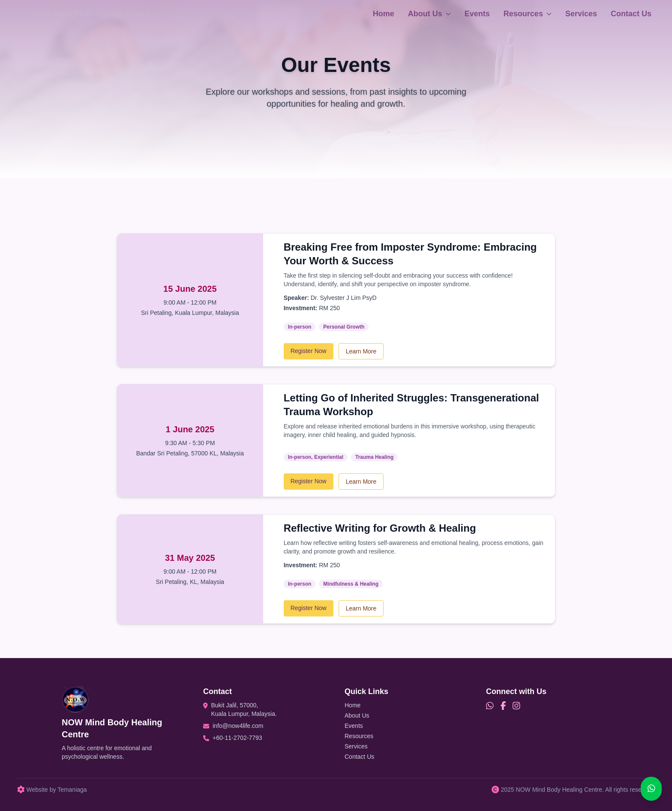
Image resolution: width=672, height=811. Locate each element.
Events (477, 14)
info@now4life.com (238, 726)
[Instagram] (516, 706)
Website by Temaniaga (52, 790)
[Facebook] (503, 706)
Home (384, 14)
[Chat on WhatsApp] (651, 789)
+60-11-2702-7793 (237, 738)
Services (581, 14)
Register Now (309, 351)
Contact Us (631, 14)
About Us (429, 14)
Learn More (361, 351)
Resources (528, 14)
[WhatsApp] (490, 706)
